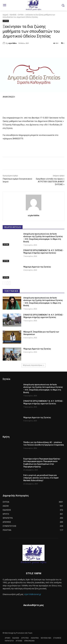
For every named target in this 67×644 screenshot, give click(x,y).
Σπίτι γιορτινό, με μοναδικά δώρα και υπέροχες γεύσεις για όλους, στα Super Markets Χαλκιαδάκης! (41, 478)
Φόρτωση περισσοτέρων (33, 365)
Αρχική (5, 15)
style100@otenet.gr (33, 594)
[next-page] (9, 283)
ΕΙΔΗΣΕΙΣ (13, 15)
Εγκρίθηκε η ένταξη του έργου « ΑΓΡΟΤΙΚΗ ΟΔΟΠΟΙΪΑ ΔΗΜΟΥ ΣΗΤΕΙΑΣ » (50, 182)
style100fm (12, 43)
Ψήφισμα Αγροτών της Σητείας (37, 267)
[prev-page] (4, 283)
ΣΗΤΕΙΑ (21, 15)
